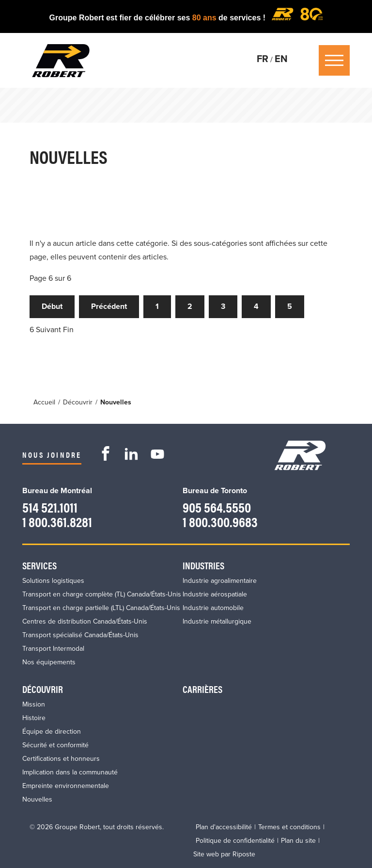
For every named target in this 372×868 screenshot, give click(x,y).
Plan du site (298, 840)
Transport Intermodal (53, 648)
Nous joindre (52, 455)
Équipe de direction (52, 731)
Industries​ (203, 565)
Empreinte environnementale (66, 785)
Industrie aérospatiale (215, 594)
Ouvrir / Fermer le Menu (334, 60)
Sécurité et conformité (55, 745)
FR (263, 59)
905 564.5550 (217, 506)
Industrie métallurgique (217, 621)
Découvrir (43, 688)
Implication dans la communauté (70, 772)
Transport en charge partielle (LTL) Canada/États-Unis (101, 607)
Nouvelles (37, 799)
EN (281, 59)
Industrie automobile (213, 607)
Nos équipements (49, 662)
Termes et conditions (289, 827)
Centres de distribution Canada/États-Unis (85, 621)
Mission (34, 704)
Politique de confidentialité (235, 840)
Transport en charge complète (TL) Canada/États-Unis (102, 594)
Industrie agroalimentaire (220, 580)
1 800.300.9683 (221, 521)
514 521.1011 (50, 506)
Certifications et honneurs (61, 758)
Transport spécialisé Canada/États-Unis (80, 635)
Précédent (109, 307)
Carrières (202, 688)
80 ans (205, 18)
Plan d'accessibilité (224, 827)
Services (39, 565)
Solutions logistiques (53, 580)
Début (52, 307)
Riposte (244, 854)
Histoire (34, 717)
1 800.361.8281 (58, 521)
